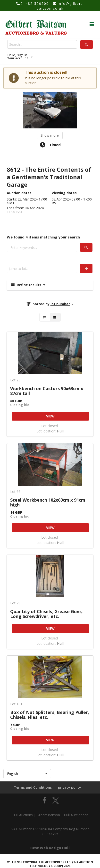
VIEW (50, 416)
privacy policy (70, 787)
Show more (50, 135)
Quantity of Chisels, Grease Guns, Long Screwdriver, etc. (46, 614)
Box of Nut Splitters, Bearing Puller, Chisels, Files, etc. (50, 715)
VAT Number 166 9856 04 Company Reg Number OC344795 (50, 831)
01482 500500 (35, 4)
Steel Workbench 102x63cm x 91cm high (48, 502)
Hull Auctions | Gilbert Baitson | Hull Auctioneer (50, 815)
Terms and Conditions (33, 787)
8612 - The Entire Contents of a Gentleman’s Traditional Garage (49, 177)
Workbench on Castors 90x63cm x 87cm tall (47, 391)
